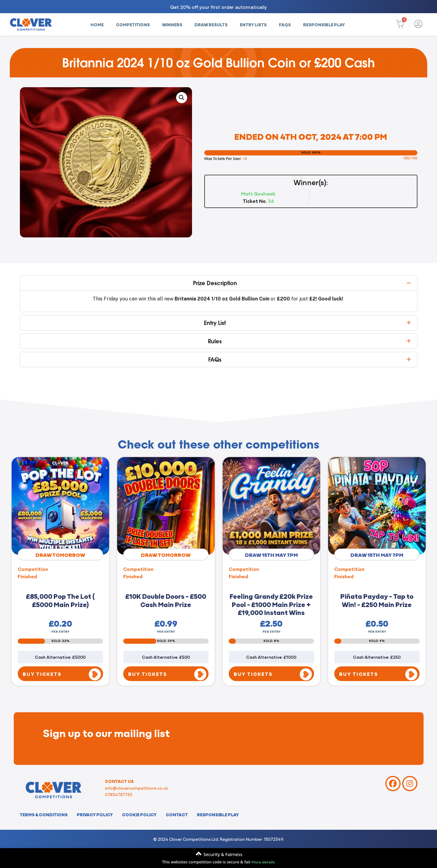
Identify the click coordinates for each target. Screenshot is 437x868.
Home (97, 24)
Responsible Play (324, 24)
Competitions (133, 24)
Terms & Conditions (44, 814)
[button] (182, 98)
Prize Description (215, 283)
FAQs (285, 24)
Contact (177, 814)
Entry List (215, 323)
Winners (172, 24)
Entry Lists (253, 24)
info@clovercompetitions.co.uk (136, 788)
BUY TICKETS (42, 674)
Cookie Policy (139, 814)
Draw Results (211, 24)
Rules (215, 341)
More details (263, 862)
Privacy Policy (95, 814)
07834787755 (119, 794)
